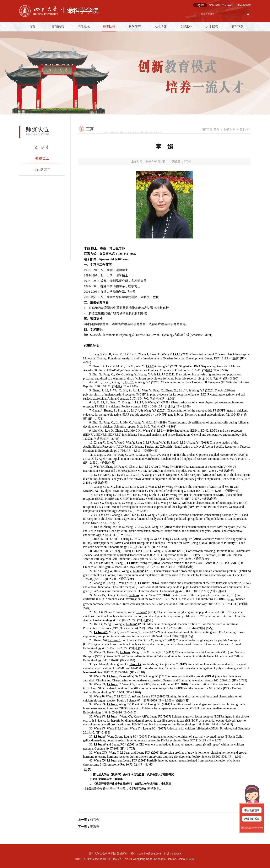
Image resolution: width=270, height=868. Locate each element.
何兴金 (95, 820)
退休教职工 (42, 170)
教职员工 (42, 158)
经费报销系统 (252, 819)
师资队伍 (109, 27)
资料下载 (237, 27)
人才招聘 (212, 27)
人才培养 (160, 27)
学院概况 (84, 27)
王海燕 (95, 827)
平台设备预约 (252, 810)
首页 (32, 27)
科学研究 (135, 27)
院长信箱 (214, 5)
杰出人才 (42, 147)
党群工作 (186, 27)
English (200, 5)
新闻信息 (58, 27)
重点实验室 (244, 5)
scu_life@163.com (150, 854)
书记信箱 (227, 5)
